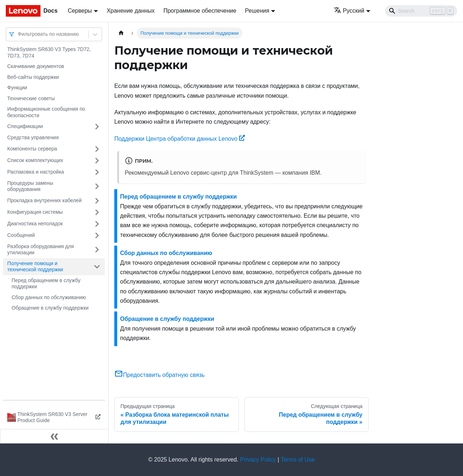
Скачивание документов (36, 66)
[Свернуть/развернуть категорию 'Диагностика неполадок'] (97, 224)
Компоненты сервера (32, 149)
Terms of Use (298, 460)
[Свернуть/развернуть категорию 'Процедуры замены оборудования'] (97, 186)
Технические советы (31, 98)
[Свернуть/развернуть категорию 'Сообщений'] (97, 235)
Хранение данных (131, 11)
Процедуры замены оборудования (30, 186)
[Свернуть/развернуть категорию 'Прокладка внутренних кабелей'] (97, 201)
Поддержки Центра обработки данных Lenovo (180, 139)
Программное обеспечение (200, 11)
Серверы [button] (80, 11)
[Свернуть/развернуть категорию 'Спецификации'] (97, 127)
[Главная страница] (121, 33)
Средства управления (33, 137)
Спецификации (25, 126)
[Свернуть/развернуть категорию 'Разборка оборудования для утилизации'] (97, 250)
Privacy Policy (258, 460)
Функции (17, 88)
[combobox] (18, 34)
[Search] (421, 11)
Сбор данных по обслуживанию (49, 297)
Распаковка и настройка (36, 172)
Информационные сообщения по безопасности (46, 112)
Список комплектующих (35, 160)
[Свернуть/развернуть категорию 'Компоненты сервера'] (97, 149)
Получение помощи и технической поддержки (35, 267)
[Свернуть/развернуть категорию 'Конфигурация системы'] (97, 212)
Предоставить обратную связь (160, 375)
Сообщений (21, 235)
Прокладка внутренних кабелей (44, 200)
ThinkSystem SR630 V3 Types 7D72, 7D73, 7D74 (49, 52)
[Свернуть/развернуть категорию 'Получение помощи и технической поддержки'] (97, 267)
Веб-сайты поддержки (33, 77)
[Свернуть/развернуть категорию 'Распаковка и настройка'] (97, 172)
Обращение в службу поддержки (50, 308)
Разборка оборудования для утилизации (41, 250)
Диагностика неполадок (35, 224)
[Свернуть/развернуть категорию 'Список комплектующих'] (97, 161)
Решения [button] (257, 11)
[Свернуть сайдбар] (54, 436)
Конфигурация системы (35, 212)
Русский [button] (349, 11)
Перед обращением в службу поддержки (46, 284)
